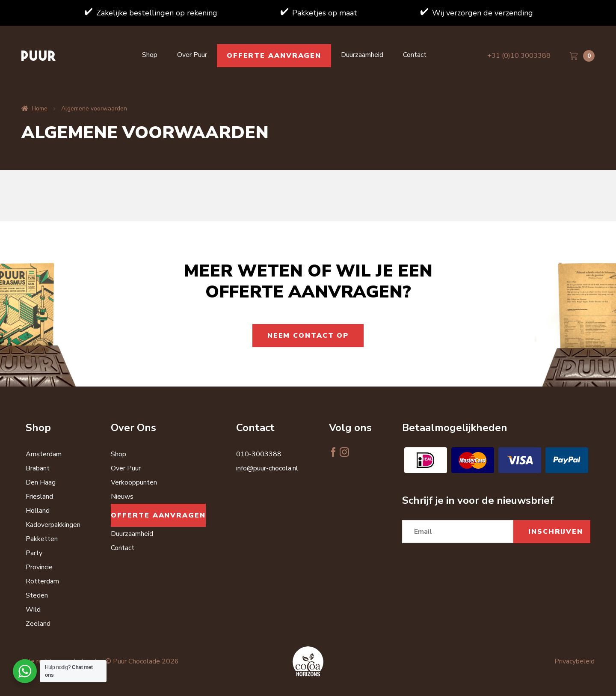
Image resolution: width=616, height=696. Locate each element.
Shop (150, 55)
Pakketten (42, 539)
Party (34, 553)
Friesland (39, 497)
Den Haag (41, 482)
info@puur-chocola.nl (267, 468)
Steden (37, 595)
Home (40, 109)
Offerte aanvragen (274, 56)
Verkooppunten (134, 482)
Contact (415, 55)
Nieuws (122, 497)
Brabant (38, 468)
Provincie (39, 567)
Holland (38, 511)
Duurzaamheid (362, 55)
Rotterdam (42, 581)
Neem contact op (308, 336)
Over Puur (192, 55)
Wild (33, 610)
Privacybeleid (575, 661)
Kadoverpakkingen (53, 525)
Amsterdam (44, 454)
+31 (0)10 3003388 (519, 56)
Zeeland (38, 624)
